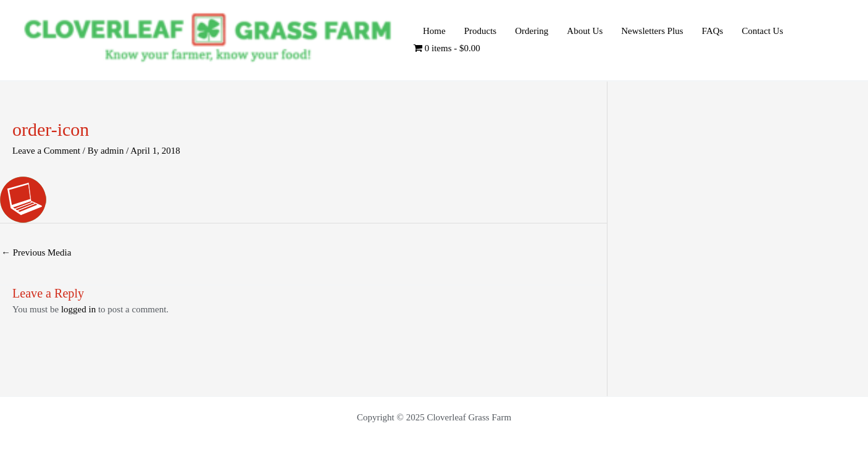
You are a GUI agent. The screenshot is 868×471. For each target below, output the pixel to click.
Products (481, 31)
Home (434, 31)
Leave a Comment (46, 151)
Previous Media (36, 252)
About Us (585, 31)
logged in (78, 309)
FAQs (713, 31)
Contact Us (762, 31)
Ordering (532, 31)
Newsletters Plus (652, 31)
